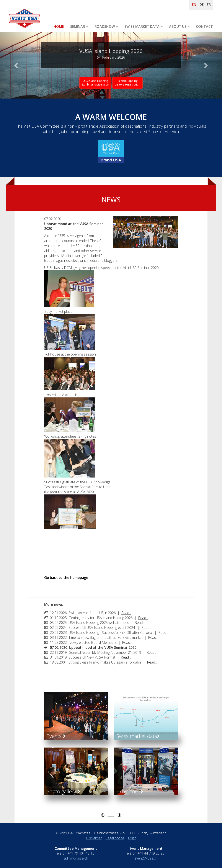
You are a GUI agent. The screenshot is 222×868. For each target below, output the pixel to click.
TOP (111, 815)
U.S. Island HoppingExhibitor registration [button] (95, 83)
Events (56, 736)
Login (132, 838)
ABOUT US (179, 26)
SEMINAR (79, 26)
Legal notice (115, 838)
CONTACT (204, 26)
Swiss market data (138, 736)
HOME (59, 26)
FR (209, 5)
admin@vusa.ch (76, 858)
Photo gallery (63, 791)
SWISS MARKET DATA (144, 26)
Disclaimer (94, 838)
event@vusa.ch (146, 858)
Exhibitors (130, 791)
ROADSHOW (106, 26)
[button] (17, 65)
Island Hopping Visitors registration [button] (127, 83)
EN (194, 5)
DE (202, 5)
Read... (126, 613)
